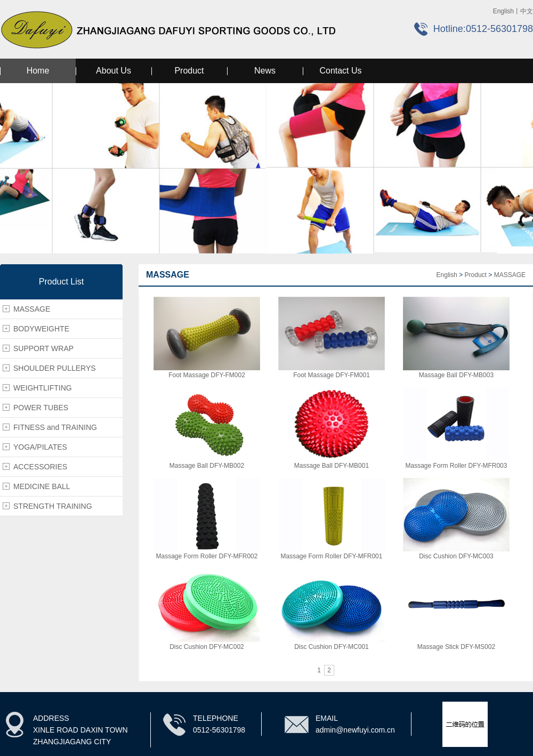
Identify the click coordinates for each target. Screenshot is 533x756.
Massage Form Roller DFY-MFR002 (207, 556)
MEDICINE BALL (42, 486)
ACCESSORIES (40, 467)
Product (189, 71)
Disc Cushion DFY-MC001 (332, 647)
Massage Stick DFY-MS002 (456, 647)
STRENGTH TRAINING (53, 506)
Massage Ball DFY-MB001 (332, 466)
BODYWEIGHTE (41, 329)
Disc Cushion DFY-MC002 (207, 647)
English (503, 11)
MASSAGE (32, 309)
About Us (114, 71)
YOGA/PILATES (40, 447)
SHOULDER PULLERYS (55, 368)
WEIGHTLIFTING (43, 388)
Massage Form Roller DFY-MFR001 (332, 556)
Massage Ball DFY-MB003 (456, 375)
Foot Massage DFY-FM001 (332, 375)
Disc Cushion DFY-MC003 (456, 556)
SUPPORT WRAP (43, 348)
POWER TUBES (41, 408)
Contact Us (340, 71)
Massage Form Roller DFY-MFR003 (457, 466)
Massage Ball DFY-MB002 (207, 466)
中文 (527, 11)
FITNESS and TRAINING (55, 427)
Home (38, 71)
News (265, 71)
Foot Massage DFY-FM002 (207, 375)
